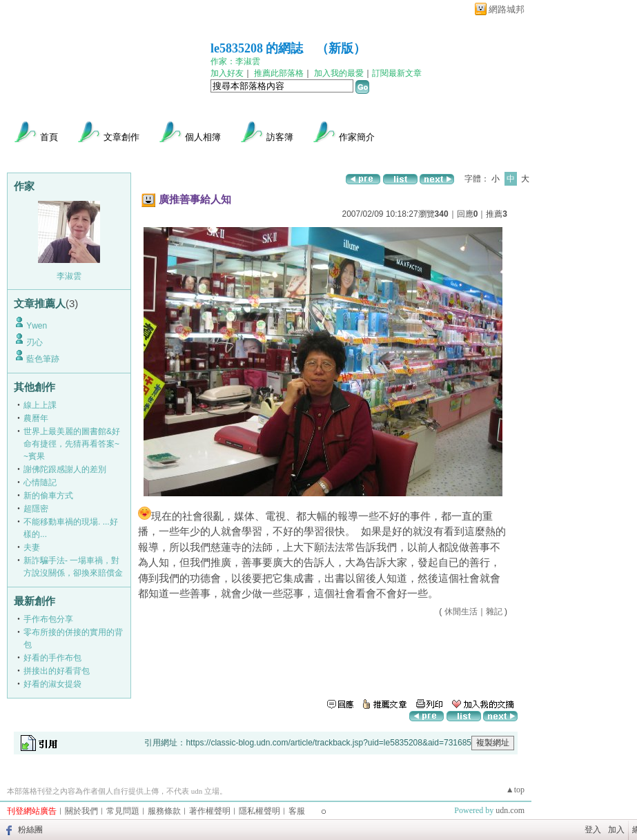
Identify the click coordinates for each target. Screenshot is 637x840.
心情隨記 (40, 482)
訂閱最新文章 (397, 73)
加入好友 (227, 73)
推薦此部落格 (279, 73)
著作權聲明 (210, 811)
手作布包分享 (48, 619)
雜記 (494, 612)
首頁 (49, 137)
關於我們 (81, 811)
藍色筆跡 (43, 359)
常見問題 (123, 811)
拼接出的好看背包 (57, 671)
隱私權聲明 (259, 811)
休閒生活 (461, 612)
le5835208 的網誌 (257, 48)
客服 (297, 811)
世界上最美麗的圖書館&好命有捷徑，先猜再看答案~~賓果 (72, 444)
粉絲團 (30, 830)
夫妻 (32, 547)
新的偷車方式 (48, 496)
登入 (593, 830)
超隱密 (36, 509)
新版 (341, 48)
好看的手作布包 (52, 658)
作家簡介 (357, 137)
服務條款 (164, 811)
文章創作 (121, 137)
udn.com (510, 810)
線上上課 (40, 405)
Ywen (37, 326)
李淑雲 (69, 276)
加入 (616, 830)
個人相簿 (203, 137)
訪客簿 (280, 137)
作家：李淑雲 (235, 61)
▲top (515, 790)
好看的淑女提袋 (52, 684)
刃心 (35, 342)
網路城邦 (507, 9)
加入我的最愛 (339, 73)
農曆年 (36, 418)
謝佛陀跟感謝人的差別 (65, 469)
